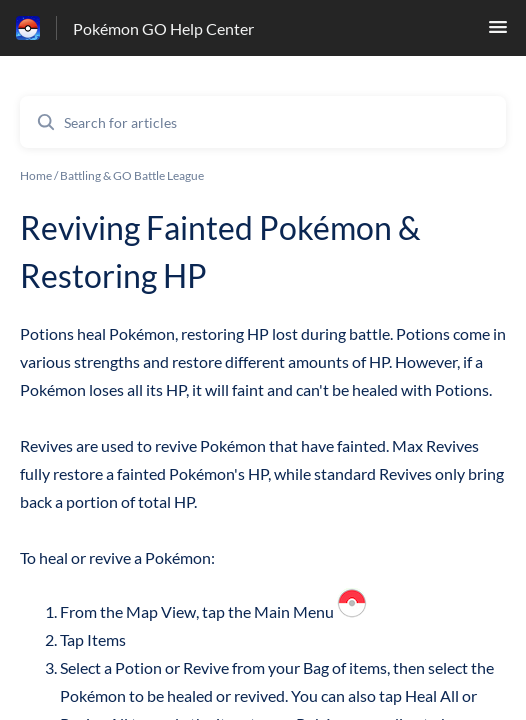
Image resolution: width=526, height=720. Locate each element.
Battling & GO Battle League (132, 175)
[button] (498, 32)
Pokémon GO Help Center (163, 28)
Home (36, 175)
